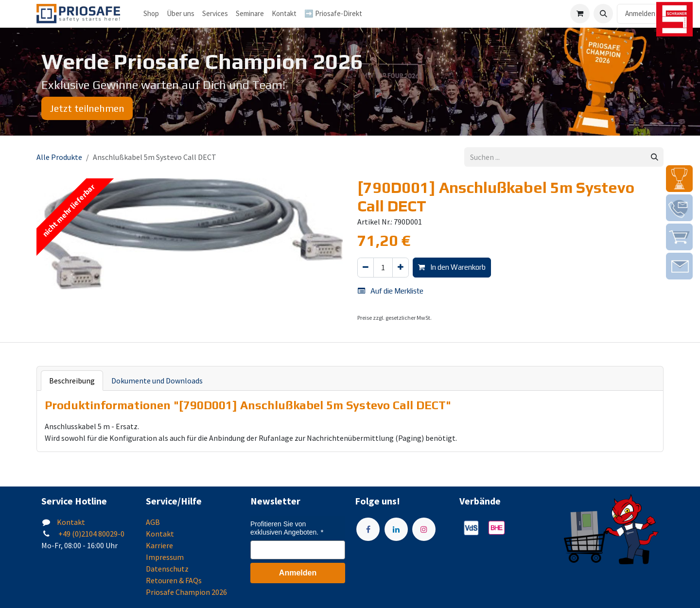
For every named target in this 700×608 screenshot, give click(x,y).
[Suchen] (655, 157)
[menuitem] (181, 14)
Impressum (165, 557)
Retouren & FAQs (174, 580)
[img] (679, 179)
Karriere (159, 545)
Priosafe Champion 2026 (186, 592)
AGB (153, 522)
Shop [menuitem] (151, 13)
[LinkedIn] (396, 529)
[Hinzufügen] (401, 268)
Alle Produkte (59, 157)
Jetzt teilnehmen (87, 108)
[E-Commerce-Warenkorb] (580, 14)
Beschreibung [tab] (72, 381)
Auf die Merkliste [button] (391, 291)
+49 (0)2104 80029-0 (91, 534)
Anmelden (640, 13)
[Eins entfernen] (366, 268)
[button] (603, 14)
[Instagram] (424, 529)
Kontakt (71, 522)
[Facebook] (368, 529)
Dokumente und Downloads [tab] (157, 381)
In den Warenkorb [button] (452, 267)
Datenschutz (167, 569)
